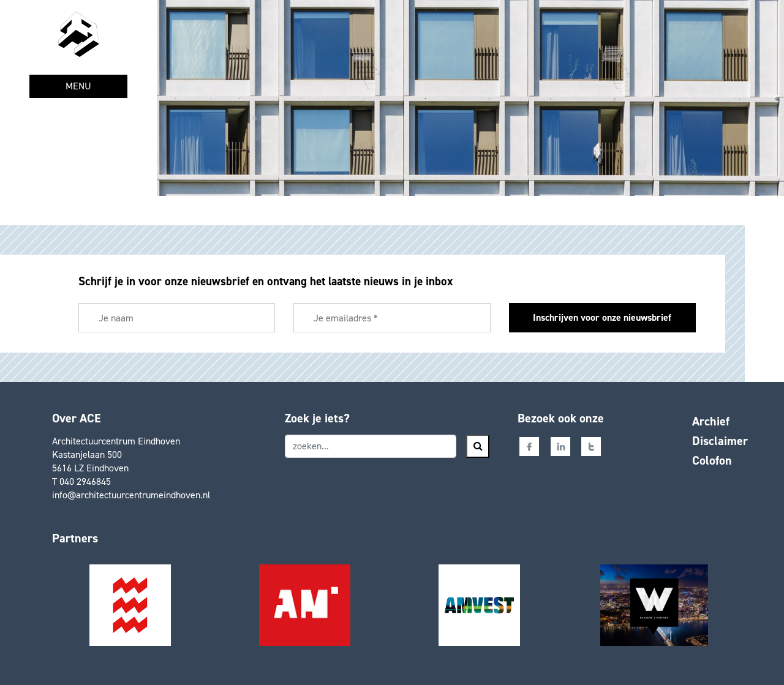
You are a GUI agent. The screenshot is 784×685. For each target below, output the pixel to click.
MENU (78, 86)
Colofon (712, 460)
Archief (711, 421)
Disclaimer (720, 441)
